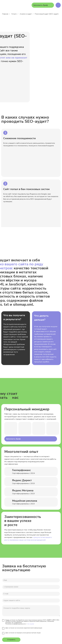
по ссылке (31, 624)
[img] (58, 5)
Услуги (14, 14)
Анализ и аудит (26, 14)
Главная (5, 14)
